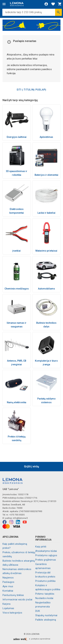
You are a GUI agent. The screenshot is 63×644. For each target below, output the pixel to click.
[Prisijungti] (46, 4)
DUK (38, 611)
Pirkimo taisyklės (45, 594)
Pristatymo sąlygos (46, 555)
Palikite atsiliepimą (46, 620)
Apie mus (8, 586)
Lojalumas (8, 608)
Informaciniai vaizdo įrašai (17, 600)
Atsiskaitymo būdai (46, 551)
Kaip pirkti (41, 547)
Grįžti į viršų (32, 466)
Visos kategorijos (12, 613)
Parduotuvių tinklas (13, 595)
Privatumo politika (45, 581)
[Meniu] (4, 4)
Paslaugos (8, 582)
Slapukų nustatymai (46, 615)
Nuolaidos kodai (44, 598)
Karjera (6, 604)
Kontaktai (8, 591)
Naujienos (8, 578)
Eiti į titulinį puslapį (32, 90)
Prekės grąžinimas (46, 560)
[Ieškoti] (58, 12)
